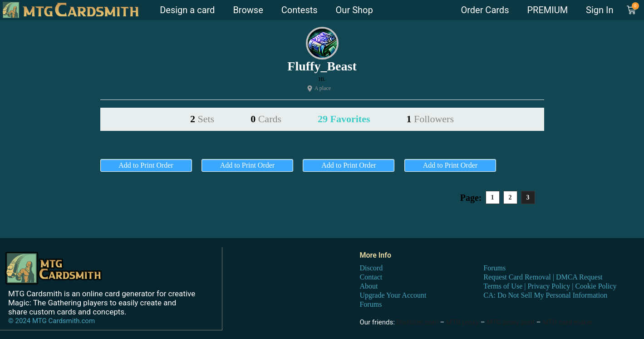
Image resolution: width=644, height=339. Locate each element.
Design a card (187, 10)
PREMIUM (547, 10)
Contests (300, 10)
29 (344, 119)
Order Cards (485, 10)
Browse (248, 10)
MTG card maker (568, 322)
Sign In (600, 10)
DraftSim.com (418, 322)
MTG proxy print (511, 322)
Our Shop (354, 10)
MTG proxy (462, 322)
